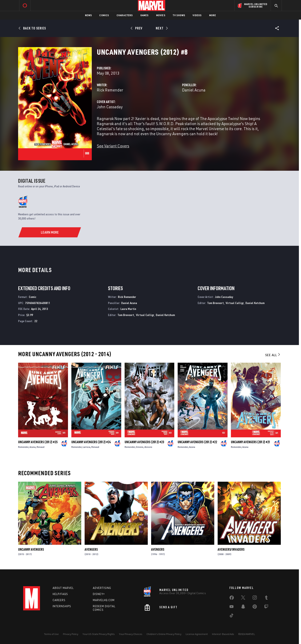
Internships (62, 606)
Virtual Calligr (145, 315)
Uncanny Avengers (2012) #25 (38, 442)
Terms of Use (51, 634)
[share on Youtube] (232, 607)
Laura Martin (128, 309)
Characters (125, 15)
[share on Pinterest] (255, 607)
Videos (197, 15)
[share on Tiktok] (232, 616)
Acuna (33, 447)
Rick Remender (110, 90)
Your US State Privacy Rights (99, 634)
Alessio (148, 447)
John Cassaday (110, 107)
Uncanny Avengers (31, 549)
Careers (59, 600)
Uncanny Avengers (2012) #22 (197, 442)
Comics (104, 15)
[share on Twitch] (266, 607)
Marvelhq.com (104, 600)
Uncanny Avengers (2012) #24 (91, 442)
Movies (161, 15)
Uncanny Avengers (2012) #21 (251, 442)
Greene (140, 447)
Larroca (87, 447)
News (89, 15)
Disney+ (99, 594)
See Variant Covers (113, 146)
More (213, 15)
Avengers (91, 549)
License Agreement (197, 634)
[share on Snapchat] (243, 607)
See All (273, 355)
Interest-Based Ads (223, 634)
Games (145, 15)
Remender (23, 447)
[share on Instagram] (255, 598)
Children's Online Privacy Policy (164, 634)
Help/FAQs (60, 594)
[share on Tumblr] (266, 598)
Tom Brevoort (126, 315)
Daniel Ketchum (165, 315)
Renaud (41, 447)
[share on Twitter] (243, 598)
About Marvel (63, 588)
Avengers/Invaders (231, 549)
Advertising (102, 588)
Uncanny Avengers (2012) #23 (144, 442)
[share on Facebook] (232, 599)
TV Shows (179, 15)
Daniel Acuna (194, 90)
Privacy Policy (71, 634)
